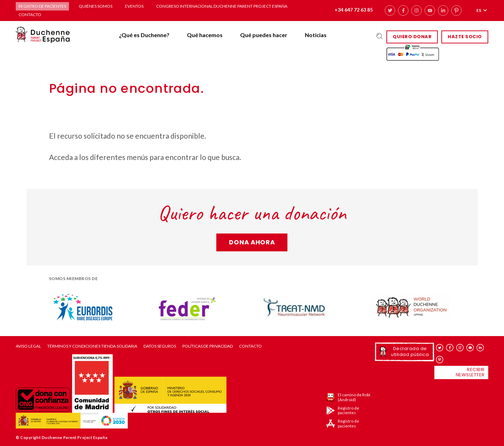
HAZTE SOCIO (465, 37)
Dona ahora (252, 242)
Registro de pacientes (42, 6)
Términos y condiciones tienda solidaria (92, 346)
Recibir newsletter (470, 372)
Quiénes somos (96, 6)
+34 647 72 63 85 (354, 10)
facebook (403, 11)
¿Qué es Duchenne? (144, 35)
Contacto (30, 15)
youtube (430, 11)
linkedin (443, 11)
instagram (416, 11)
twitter (390, 11)
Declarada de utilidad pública (410, 351)
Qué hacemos (205, 35)
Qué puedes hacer (264, 35)
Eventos (134, 6)
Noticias (316, 35)
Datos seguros (160, 346)
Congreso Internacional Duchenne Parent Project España (222, 6)
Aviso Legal (28, 346)
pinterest (456, 11)
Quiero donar (412, 37)
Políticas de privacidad (208, 346)
